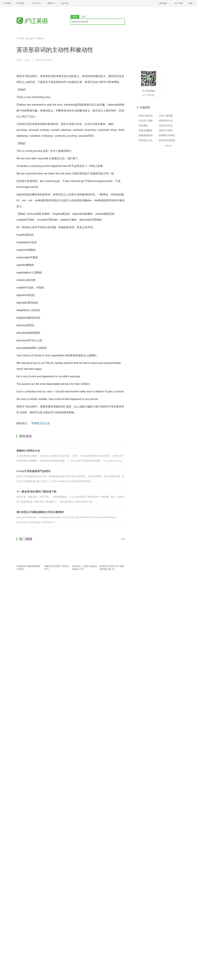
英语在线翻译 (146, 130)
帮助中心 (51, 3)
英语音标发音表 (167, 140)
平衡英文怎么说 (40, 423)
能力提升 (31, 39)
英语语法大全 (146, 140)
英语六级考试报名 (147, 116)
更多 (123, 539)
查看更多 (168, 146)
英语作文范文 (166, 126)
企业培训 (65, 3)
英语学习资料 (166, 130)
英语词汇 (41, 39)
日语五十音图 (146, 121)
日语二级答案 (166, 116)
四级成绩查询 (146, 135)
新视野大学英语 (167, 135)
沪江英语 (20, 39)
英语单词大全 (166, 121)
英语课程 (143, 126)
